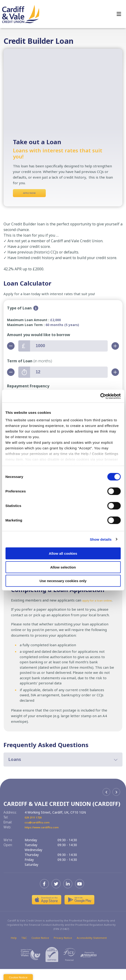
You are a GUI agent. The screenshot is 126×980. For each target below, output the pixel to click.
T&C (24, 949)
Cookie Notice (40, 949)
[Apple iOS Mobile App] (47, 911)
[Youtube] (81, 895)
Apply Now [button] (29, 194)
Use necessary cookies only (63, 581)
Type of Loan (19, 310)
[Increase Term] (115, 374)
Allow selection (63, 567)
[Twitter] (57, 895)
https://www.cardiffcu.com (47, 838)
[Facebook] (46, 895)
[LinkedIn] (69, 895)
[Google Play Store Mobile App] (79, 911)
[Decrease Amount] (11, 348)
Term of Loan (30, 363)
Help (14, 949)
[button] (63, 770)
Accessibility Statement (92, 949)
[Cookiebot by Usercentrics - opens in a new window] (100, 396)
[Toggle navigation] (119, 14)
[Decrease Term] (11, 374)
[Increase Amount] (115, 348)
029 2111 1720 (36, 828)
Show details (101, 539)
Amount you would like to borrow (39, 337)
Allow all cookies (63, 553)
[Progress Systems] (89, 965)
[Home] (19, 14)
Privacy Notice (63, 949)
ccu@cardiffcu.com (40, 833)
